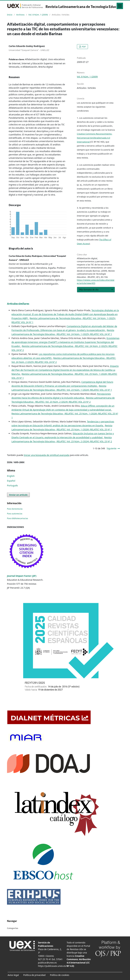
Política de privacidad (34, 975)
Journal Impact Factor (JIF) (22, 576)
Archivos (20, 15)
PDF (84, 47)
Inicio (10, 15)
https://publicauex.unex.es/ (52, 966)
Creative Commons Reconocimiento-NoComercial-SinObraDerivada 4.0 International (95, 138)
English (11, 476)
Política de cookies (60, 975)
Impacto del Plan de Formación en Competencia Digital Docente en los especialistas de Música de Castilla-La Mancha (65, 370)
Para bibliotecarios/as (18, 518)
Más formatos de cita (89, 290)
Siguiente (112, 448)
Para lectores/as (15, 509)
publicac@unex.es (47, 963)
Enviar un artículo (18, 495)
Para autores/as (15, 514)
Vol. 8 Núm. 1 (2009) (38, 15)
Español (11, 481)
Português (12, 485)
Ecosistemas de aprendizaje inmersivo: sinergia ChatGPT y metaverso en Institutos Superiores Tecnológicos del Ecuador (65, 342)
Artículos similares (18, 304)
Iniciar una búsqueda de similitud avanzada (46, 455)
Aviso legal (13, 975)
